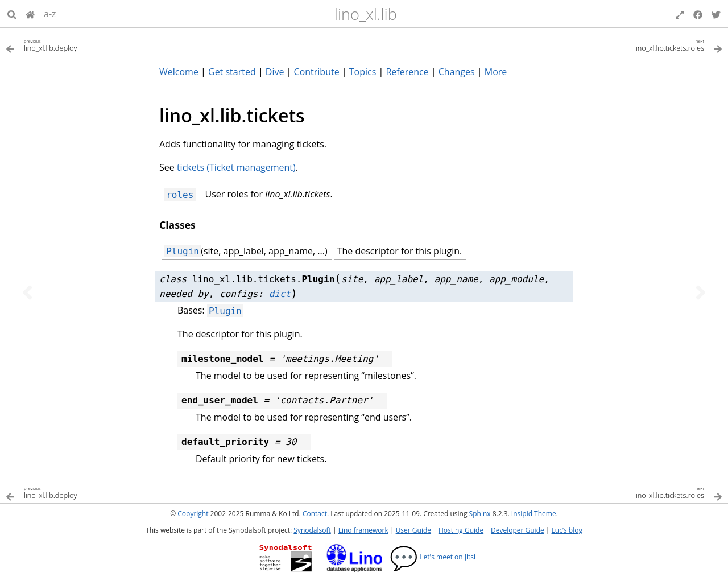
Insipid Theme (534, 514)
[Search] (12, 14)
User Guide (413, 530)
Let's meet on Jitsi (433, 557)
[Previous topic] (27, 292)
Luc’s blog (567, 530)
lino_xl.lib (366, 14)
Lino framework (363, 530)
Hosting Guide (461, 530)
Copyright (193, 514)
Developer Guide (518, 530)
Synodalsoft (312, 530)
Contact (315, 514)
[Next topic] (701, 292)
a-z (50, 14)
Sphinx (480, 514)
